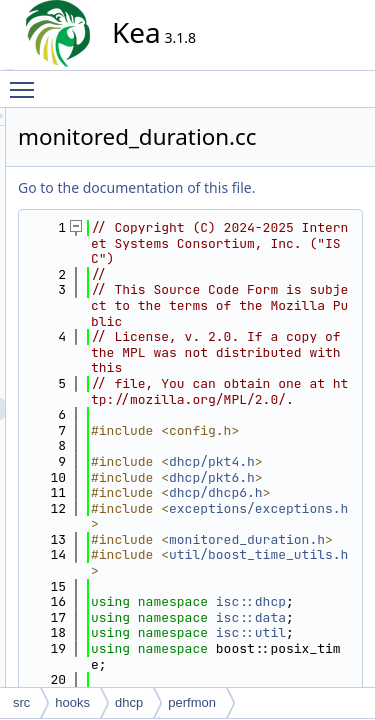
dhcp (129, 702)
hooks (72, 702)
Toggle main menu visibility (27, 81)
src (21, 702)
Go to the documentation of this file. (270, 209)
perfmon (192, 702)
